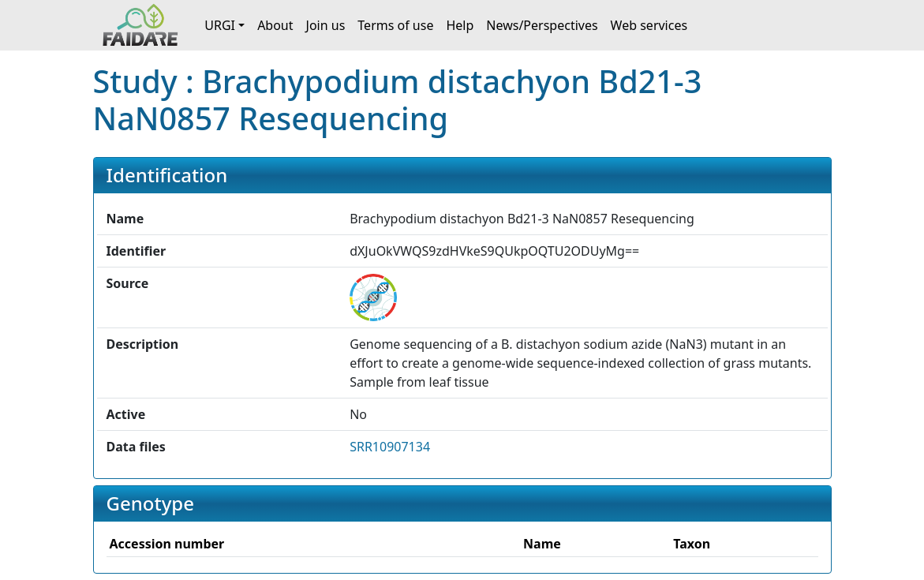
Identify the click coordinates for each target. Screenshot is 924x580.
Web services (649, 25)
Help (460, 25)
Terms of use (395, 25)
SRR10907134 (390, 447)
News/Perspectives (542, 25)
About (275, 25)
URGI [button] (220, 25)
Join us (326, 25)
